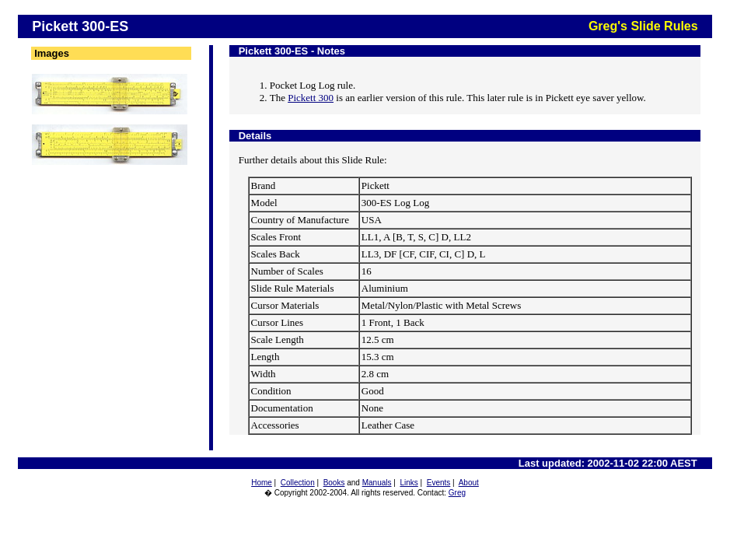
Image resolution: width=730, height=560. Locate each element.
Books (334, 483)
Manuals (377, 483)
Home (262, 483)
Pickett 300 (311, 98)
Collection (298, 483)
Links (409, 483)
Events (439, 483)
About (469, 483)
